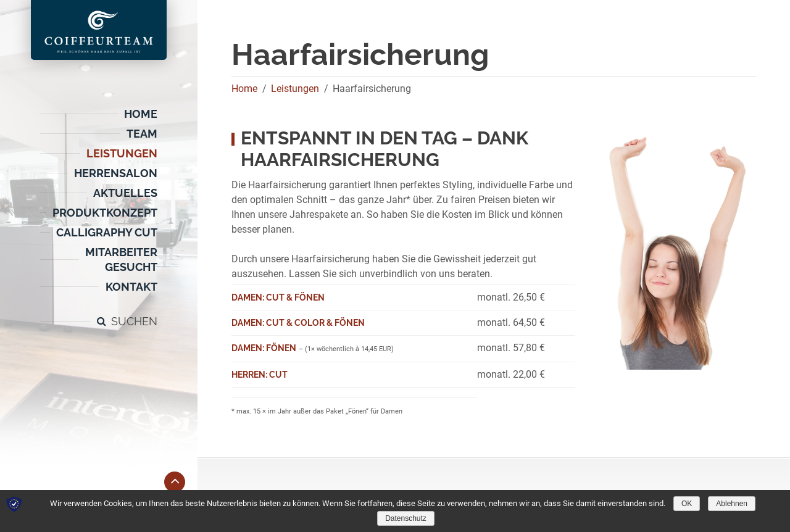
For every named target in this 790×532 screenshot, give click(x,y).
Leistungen (122, 153)
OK (687, 504)
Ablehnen (732, 504)
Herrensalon (116, 173)
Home (141, 114)
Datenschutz (406, 518)
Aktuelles (125, 193)
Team (142, 134)
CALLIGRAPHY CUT (107, 232)
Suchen (134, 321)
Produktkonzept (105, 213)
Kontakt (131, 287)
